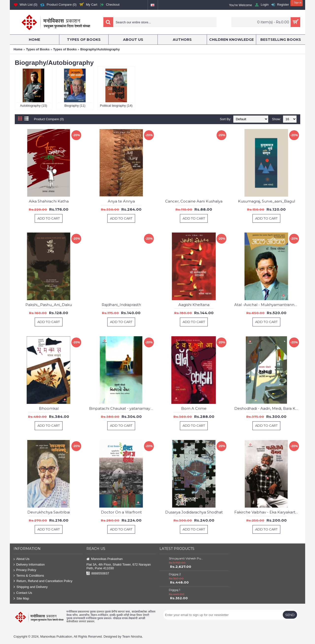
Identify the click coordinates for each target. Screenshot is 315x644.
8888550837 (98, 574)
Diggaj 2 (175, 574)
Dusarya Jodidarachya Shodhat (194, 512)
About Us (21, 559)
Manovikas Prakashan (104, 559)
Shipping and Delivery (31, 587)
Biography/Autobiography (100, 49)
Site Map (21, 599)
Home (18, 49)
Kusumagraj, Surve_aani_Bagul (267, 201)
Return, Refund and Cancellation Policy (43, 581)
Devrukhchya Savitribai (49, 512)
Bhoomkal (49, 408)
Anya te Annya (121, 201)
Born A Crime (194, 408)
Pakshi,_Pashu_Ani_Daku (49, 305)
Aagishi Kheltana (194, 305)
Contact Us (23, 593)
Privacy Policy (25, 570)
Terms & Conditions (29, 576)
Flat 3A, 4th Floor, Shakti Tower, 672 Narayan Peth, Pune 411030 (118, 566)
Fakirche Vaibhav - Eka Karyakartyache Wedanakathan (267, 512)
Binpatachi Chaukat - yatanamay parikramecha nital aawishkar (122, 408)
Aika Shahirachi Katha (49, 201)
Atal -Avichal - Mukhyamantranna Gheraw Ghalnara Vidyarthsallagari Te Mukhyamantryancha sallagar (267, 305)
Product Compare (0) (49, 119)
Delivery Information (29, 565)
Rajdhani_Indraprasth (121, 305)
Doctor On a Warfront (121, 512)
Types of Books (38, 49)
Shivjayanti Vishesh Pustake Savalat (186, 558)
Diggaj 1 (174, 590)
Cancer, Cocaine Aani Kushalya (194, 201)
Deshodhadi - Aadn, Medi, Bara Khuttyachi (267, 408)
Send (290, 615)
